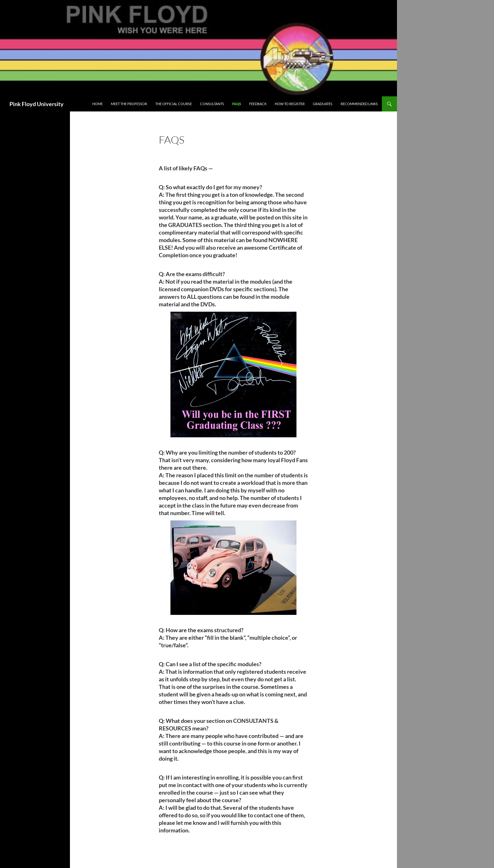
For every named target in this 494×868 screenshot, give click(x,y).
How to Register (290, 104)
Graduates (323, 104)
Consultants (212, 104)
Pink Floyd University (37, 104)
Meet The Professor (129, 104)
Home (98, 104)
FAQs (237, 104)
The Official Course (174, 104)
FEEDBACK (258, 104)
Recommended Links (359, 104)
